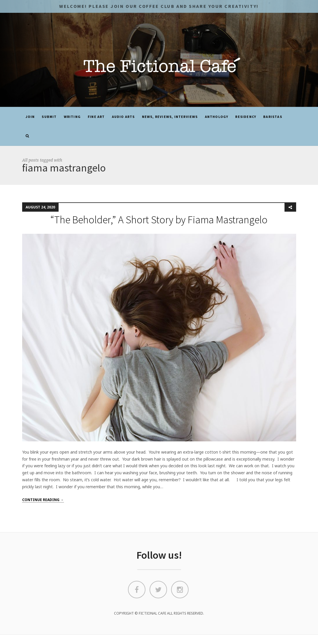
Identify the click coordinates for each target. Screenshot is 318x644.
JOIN (30, 117)
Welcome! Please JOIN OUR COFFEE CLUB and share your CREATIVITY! (159, 6)
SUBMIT (49, 117)
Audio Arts (123, 117)
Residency (246, 117)
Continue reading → (43, 500)
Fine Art (96, 117)
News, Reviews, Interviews (170, 117)
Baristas (273, 117)
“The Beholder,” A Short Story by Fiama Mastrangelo (159, 220)
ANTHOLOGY (217, 117)
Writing (72, 117)
